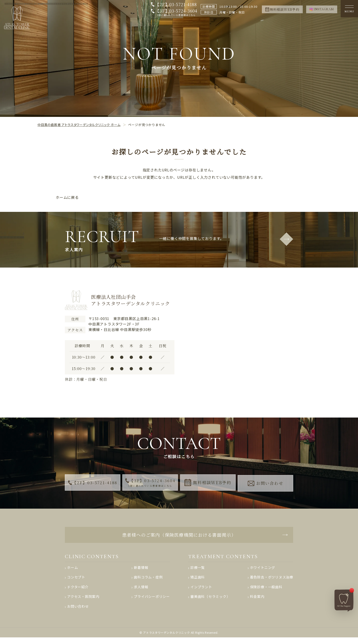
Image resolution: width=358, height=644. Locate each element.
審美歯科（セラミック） (210, 602)
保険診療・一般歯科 (266, 592)
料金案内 (257, 602)
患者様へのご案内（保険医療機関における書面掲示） (179, 537)
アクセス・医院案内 (83, 602)
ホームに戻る (67, 197)
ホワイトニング (262, 571)
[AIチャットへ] (344, 599)
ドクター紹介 (78, 592)
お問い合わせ (266, 484)
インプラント (201, 592)
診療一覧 (198, 571)
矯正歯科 (198, 582)
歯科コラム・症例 (148, 582)
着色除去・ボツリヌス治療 (271, 582)
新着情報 (141, 571)
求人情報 (141, 592)
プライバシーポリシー (152, 602)
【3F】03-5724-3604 (175, 12)
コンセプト (76, 582)
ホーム (72, 571)
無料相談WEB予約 (208, 484)
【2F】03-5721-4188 (175, 4)
